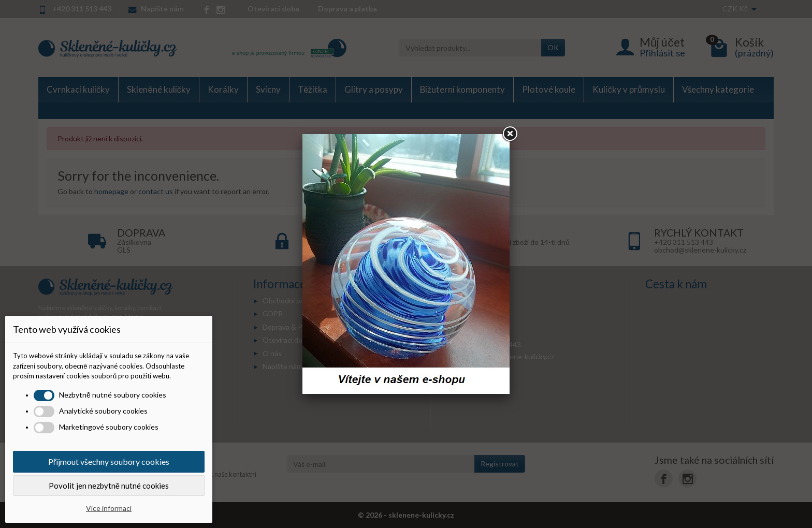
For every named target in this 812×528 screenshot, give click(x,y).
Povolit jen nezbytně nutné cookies (109, 486)
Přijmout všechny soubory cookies (109, 461)
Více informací (109, 508)
